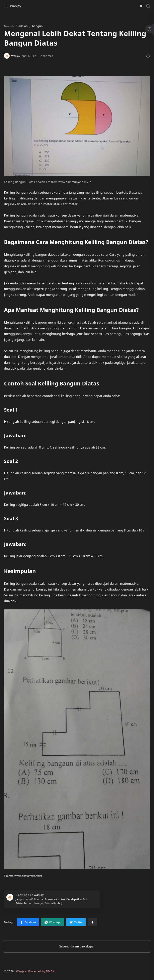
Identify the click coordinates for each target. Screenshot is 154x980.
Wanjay (16, 6)
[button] (141, 6)
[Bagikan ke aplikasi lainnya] (92, 922)
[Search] (148, 6)
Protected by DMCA (41, 971)
